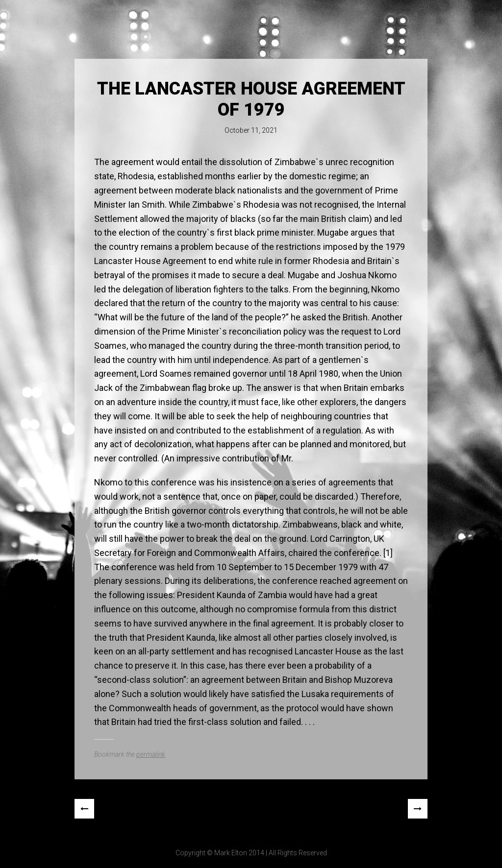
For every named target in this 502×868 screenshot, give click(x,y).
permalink (151, 754)
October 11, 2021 (251, 130)
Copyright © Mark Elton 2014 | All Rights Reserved (251, 853)
